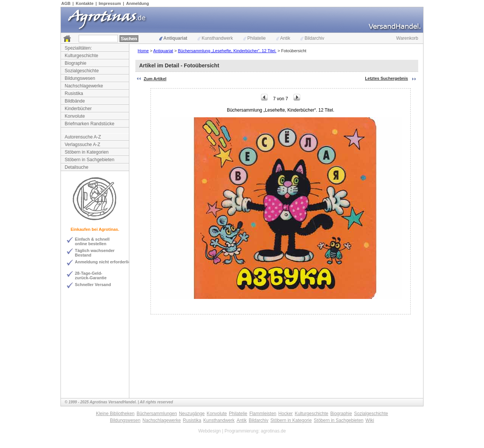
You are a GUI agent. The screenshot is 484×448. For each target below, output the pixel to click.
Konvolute (75, 116)
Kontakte (85, 3)
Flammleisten (263, 414)
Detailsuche (77, 167)
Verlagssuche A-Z (82, 145)
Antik (283, 38)
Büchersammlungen (157, 414)
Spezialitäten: (78, 48)
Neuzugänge (192, 414)
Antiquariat (173, 38)
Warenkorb (407, 38)
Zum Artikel (155, 79)
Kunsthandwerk (215, 38)
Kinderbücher (78, 109)
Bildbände (75, 101)
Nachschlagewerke (84, 86)
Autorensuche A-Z (83, 137)
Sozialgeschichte (82, 71)
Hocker (285, 414)
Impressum (110, 3)
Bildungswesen (80, 78)
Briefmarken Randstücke (89, 124)
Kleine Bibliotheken (115, 414)
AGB (66, 3)
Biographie (75, 63)
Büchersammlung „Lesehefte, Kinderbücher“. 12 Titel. (227, 51)
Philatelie (254, 38)
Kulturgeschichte (81, 56)
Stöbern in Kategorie (291, 420)
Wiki (370, 420)
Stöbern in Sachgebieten (89, 160)
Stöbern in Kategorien (87, 152)
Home (143, 51)
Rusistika (74, 93)
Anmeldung (138, 3)
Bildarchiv (312, 38)
